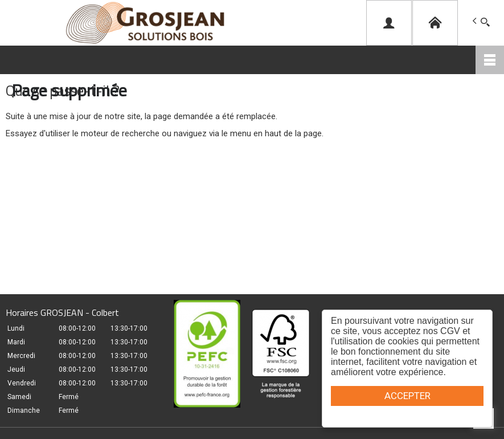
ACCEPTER (407, 396)
